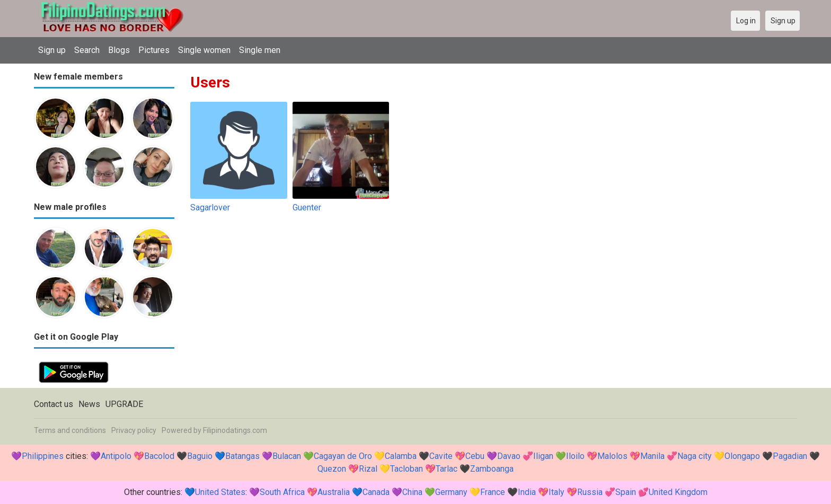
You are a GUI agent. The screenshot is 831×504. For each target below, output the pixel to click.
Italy (556, 492)
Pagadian (790, 456)
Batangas (242, 456)
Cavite (441, 456)
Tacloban (406, 469)
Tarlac (447, 469)
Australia (334, 492)
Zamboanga (492, 469)
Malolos (612, 456)
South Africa (282, 492)
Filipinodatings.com (235, 430)
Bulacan (287, 456)
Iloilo (575, 456)
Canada (376, 492)
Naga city (695, 456)
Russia (590, 492)
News (89, 404)
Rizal (368, 469)
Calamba (401, 456)
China (412, 492)
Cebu (475, 456)
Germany (451, 492)
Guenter (307, 207)
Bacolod (159, 456)
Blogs (119, 50)
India (527, 492)
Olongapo (742, 456)
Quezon (332, 469)
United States (220, 492)
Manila (652, 456)
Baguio (200, 456)
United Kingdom (678, 492)
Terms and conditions (70, 430)
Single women (204, 50)
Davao (509, 456)
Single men (260, 50)
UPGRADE (124, 404)
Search (87, 50)
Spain (626, 492)
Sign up (52, 50)
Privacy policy (134, 430)
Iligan (543, 456)
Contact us (54, 404)
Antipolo (116, 456)
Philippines (43, 456)
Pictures (154, 50)
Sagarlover (210, 207)
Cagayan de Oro (343, 456)
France (493, 492)
